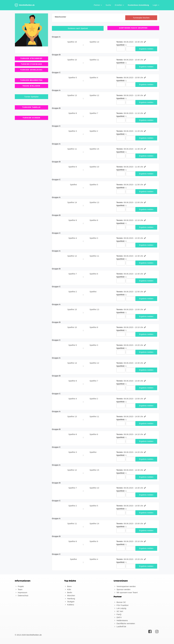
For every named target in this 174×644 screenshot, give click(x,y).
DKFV (118, 617)
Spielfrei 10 (72, 60)
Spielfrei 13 (72, 95)
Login (156, 5)
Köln (68, 589)
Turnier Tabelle (31, 107)
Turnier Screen (31, 118)
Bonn (68, 586)
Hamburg (70, 599)
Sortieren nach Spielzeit (78, 28)
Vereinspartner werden (125, 586)
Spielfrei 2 (94, 131)
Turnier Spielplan (31, 97)
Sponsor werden (122, 589)
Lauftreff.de (120, 626)
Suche (108, 5)
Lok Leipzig (120, 608)
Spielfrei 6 (73, 167)
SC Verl (118, 611)
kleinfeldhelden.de (25, 5)
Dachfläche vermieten (124, 623)
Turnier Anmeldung (31, 70)
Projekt (19, 586)
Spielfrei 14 (94, 42)
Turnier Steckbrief (31, 58)
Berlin (68, 592)
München (70, 595)
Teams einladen (31, 86)
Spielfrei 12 (94, 95)
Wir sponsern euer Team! (126, 592)
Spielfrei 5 (73, 77)
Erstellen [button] (119, 5)
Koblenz (69, 605)
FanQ (117, 614)
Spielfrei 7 (94, 113)
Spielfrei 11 (94, 60)
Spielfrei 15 (72, 42)
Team (19, 589)
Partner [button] (98, 5)
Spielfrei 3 (73, 131)
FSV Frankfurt (121, 605)
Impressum (21, 592)
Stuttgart (69, 602)
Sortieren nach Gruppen (133, 28)
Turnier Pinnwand (31, 64)
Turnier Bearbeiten (31, 80)
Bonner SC (120, 602)
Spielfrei (73, 185)
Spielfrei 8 (73, 113)
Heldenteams (121, 620)
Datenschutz (22, 595)
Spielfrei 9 (73, 220)
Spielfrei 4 (94, 77)
